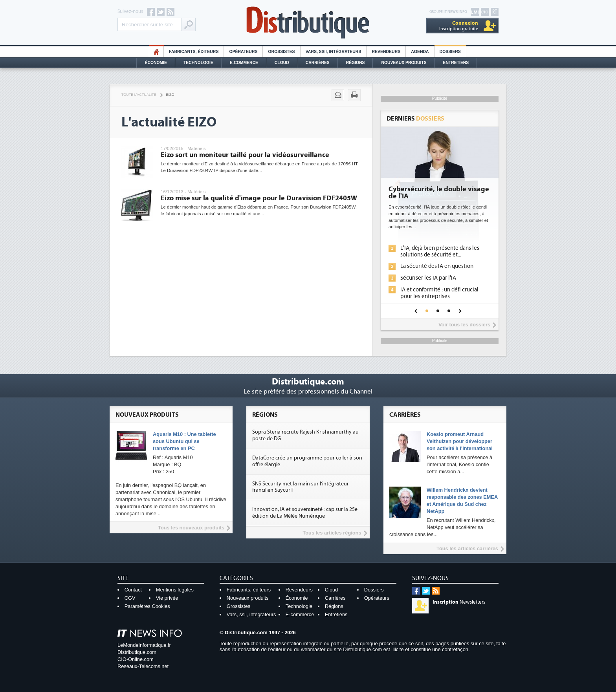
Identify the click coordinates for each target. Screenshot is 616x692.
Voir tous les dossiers (464, 325)
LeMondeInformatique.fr (144, 645)
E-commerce (244, 63)
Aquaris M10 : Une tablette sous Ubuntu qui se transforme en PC (184, 441)
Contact (133, 590)
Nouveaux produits (248, 598)
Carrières (318, 63)
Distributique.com (137, 652)
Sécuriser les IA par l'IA (428, 278)
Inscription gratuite (459, 26)
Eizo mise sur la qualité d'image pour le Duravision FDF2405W (259, 198)
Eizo (170, 95)
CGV (130, 598)
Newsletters (459, 602)
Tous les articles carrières (467, 548)
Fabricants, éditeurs (194, 52)
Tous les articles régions (332, 533)
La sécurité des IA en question (437, 266)
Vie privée (167, 598)
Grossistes (281, 52)
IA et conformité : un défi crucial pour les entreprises (439, 293)
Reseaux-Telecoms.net (143, 666)
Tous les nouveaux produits (191, 528)
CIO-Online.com (136, 659)
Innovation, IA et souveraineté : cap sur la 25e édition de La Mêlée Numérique (305, 513)
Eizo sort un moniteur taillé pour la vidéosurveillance (245, 155)
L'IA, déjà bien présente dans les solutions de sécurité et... (440, 251)
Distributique (308, 23)
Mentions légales (175, 590)
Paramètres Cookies (147, 606)
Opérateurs (243, 52)
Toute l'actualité (139, 95)
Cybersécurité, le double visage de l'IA (439, 193)
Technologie (198, 63)
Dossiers (450, 52)
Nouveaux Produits (404, 63)
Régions (356, 63)
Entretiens (456, 63)
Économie (156, 63)
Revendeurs (386, 52)
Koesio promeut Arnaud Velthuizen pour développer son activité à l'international (460, 441)
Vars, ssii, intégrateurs (251, 614)
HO (156, 52)
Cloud (282, 63)
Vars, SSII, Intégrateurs (334, 52)
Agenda (420, 52)
